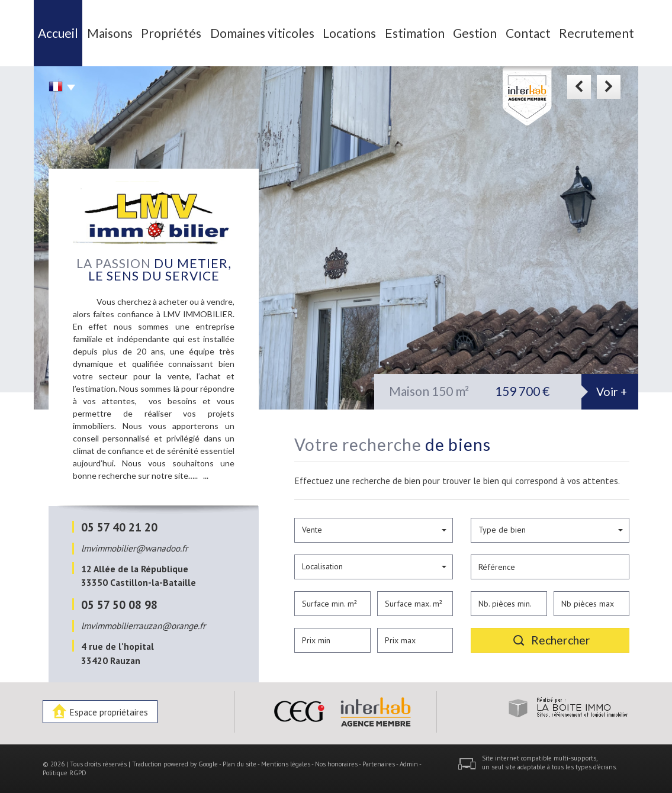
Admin (409, 764)
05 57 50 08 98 (119, 605)
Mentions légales (286, 764)
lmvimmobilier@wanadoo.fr (134, 548)
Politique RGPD (65, 773)
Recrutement (597, 33)
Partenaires (379, 764)
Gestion (475, 33)
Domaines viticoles (262, 33)
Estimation (415, 33)
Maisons (110, 33)
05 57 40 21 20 (119, 527)
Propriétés (171, 33)
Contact (528, 33)
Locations (349, 33)
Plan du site (239, 764)
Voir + (612, 391)
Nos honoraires (336, 764)
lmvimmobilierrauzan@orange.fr (143, 626)
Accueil (58, 33)
